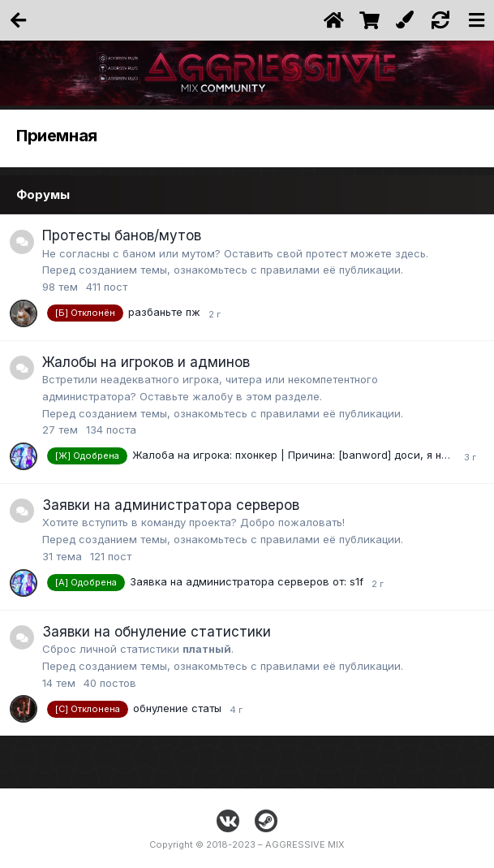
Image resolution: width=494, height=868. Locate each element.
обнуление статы (177, 708)
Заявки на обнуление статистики (157, 632)
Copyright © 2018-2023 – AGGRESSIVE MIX (247, 844)
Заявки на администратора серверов (171, 505)
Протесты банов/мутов (122, 235)
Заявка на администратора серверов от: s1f (247, 581)
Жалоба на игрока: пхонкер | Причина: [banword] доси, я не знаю (305, 456)
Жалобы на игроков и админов (146, 362)
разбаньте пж (164, 312)
